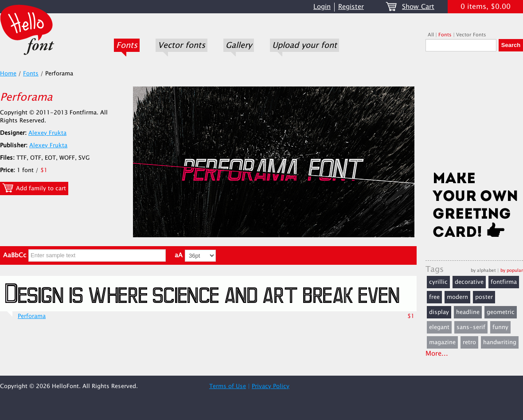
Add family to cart (34, 188)
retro (469, 342)
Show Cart (418, 7)
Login (322, 7)
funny (500, 327)
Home (8, 74)
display (439, 312)
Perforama (32, 316)
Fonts (127, 45)
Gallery (239, 45)
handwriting (500, 342)
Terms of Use (228, 386)
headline (468, 312)
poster (484, 297)
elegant (439, 327)
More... (437, 354)
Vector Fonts (471, 35)
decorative (469, 282)
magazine (442, 342)
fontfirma (504, 282)
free (434, 297)
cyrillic (438, 282)
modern (457, 297)
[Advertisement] (474, 114)
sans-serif (471, 327)
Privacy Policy (271, 386)
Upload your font (304, 45)
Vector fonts (181, 45)
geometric (501, 312)
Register (351, 7)
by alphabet (483, 270)
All (431, 35)
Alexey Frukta (47, 133)
